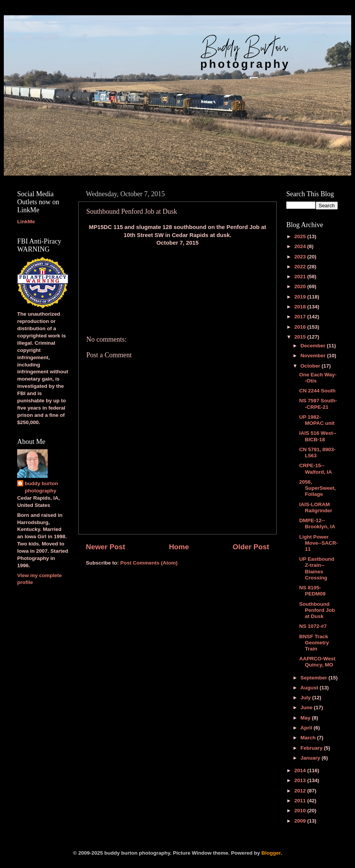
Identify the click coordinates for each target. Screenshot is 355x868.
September (315, 678)
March (309, 738)
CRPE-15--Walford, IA (316, 469)
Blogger (271, 853)
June (307, 707)
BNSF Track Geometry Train (314, 643)
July (306, 698)
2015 (301, 337)
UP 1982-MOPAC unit (317, 420)
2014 (301, 770)
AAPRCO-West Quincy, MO (317, 662)
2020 (301, 286)
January (311, 758)
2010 (301, 811)
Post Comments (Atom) (149, 563)
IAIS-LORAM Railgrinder (316, 507)
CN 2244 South (317, 391)
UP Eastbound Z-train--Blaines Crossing (317, 568)
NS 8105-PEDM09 (312, 591)
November (314, 356)
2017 (301, 317)
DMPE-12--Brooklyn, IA (317, 524)
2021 (301, 277)
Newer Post (106, 547)
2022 (301, 267)
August (310, 688)
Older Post (251, 547)
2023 (301, 257)
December (314, 346)
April (307, 728)
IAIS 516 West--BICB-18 (318, 436)
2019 (301, 297)
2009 (301, 821)
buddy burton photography (41, 487)
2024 (301, 246)
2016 (301, 327)
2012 (301, 791)
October (311, 366)
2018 (301, 307)
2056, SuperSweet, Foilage (318, 488)
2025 (301, 236)
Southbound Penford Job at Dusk (317, 610)
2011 (301, 801)
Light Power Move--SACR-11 (319, 543)
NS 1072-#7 (313, 626)
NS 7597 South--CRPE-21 (318, 404)
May (306, 718)
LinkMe (26, 222)
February (312, 748)
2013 (301, 780)
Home (179, 547)
